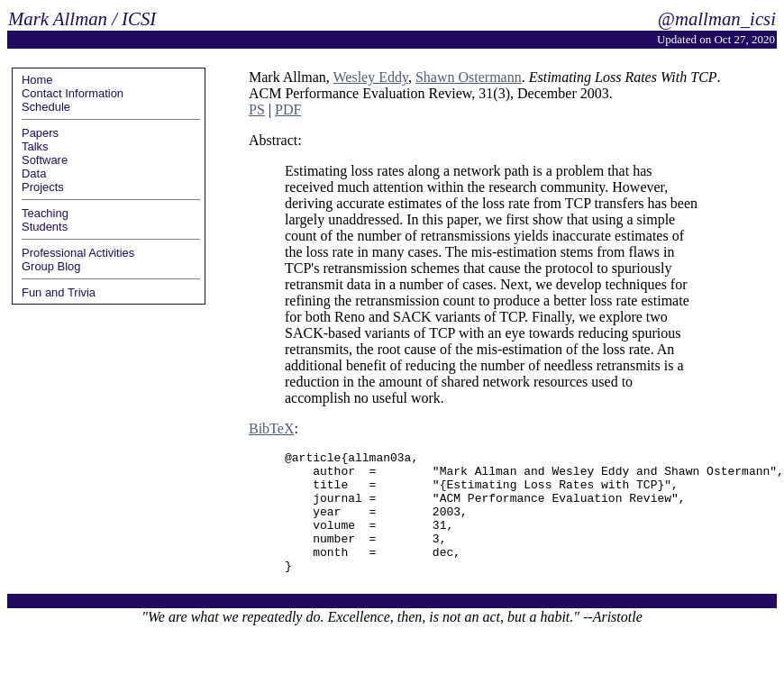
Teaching (45, 213)
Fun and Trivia (59, 292)
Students (45, 227)
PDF (288, 109)
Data (34, 173)
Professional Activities (78, 253)
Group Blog (51, 266)
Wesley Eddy (370, 77)
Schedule (46, 107)
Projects (43, 187)
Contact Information (73, 93)
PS (257, 109)
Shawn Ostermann (469, 77)
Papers (40, 133)
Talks (35, 146)
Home (37, 80)
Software (45, 160)
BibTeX (271, 428)
